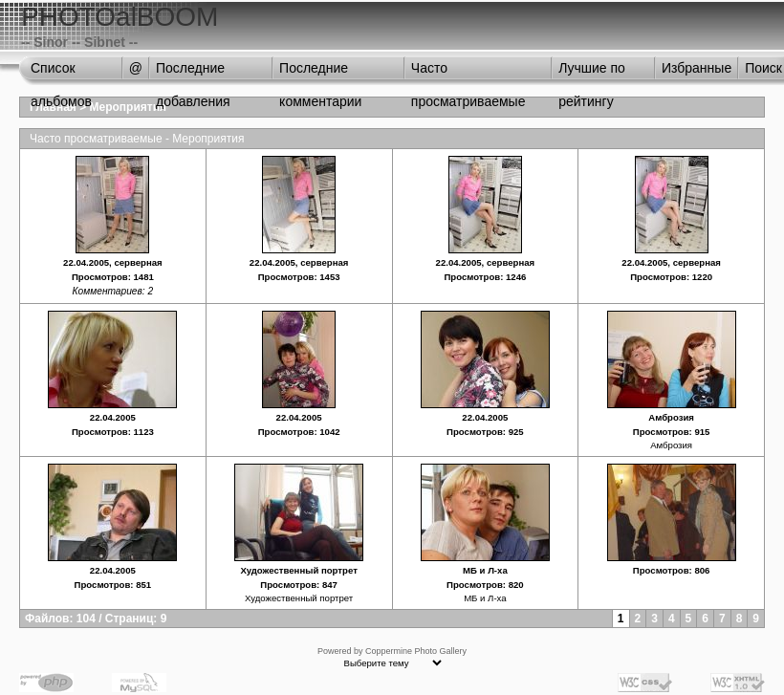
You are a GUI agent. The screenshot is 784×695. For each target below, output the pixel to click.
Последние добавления (193, 73)
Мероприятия (129, 107)
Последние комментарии (320, 73)
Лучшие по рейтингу (592, 73)
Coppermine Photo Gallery (416, 651)
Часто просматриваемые (468, 73)
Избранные (697, 68)
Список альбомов (61, 73)
